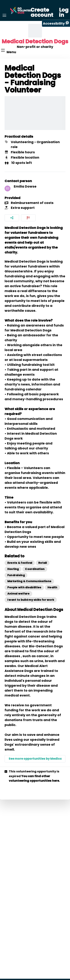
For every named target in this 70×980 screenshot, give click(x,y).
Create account (42, 13)
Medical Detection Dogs (35, 42)
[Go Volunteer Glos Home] (21, 10)
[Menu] (4, 15)
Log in (64, 13)
